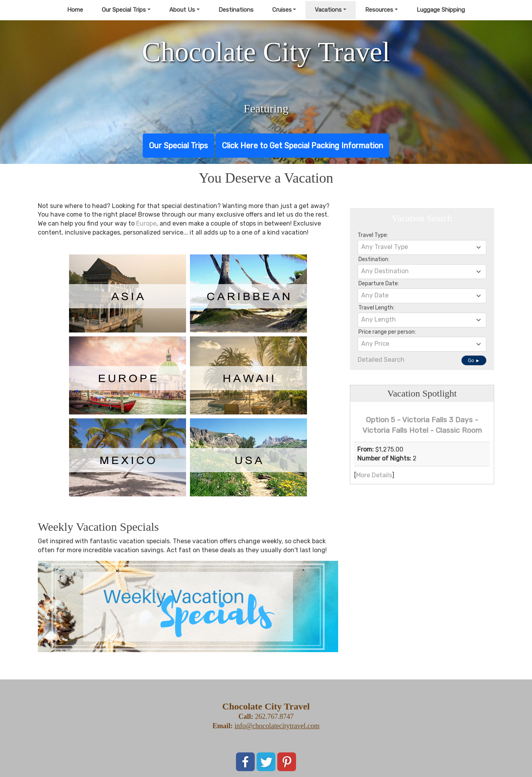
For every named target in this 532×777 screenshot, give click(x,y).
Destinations (236, 10)
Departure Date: (379, 284)
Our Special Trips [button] (124, 10)
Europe (146, 223)
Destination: (374, 259)
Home (75, 10)
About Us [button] (182, 10)
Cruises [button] (282, 10)
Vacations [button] (328, 10)
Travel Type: (373, 235)
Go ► (474, 361)
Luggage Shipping (441, 10)
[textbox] (422, 247)
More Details (374, 475)
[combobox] (422, 247)
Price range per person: (387, 332)
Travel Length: (376, 308)
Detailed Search (381, 360)
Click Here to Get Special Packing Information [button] (302, 146)
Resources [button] (379, 10)
